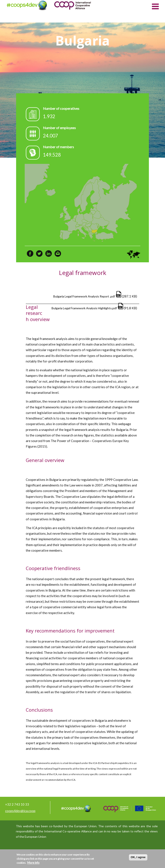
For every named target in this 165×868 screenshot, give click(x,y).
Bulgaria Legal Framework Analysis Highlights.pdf (84, 308)
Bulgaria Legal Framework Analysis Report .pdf (84, 296)
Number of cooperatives (61, 108)
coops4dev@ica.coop (20, 811)
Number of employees (59, 128)
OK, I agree (138, 857)
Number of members (58, 147)
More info (33, 863)
